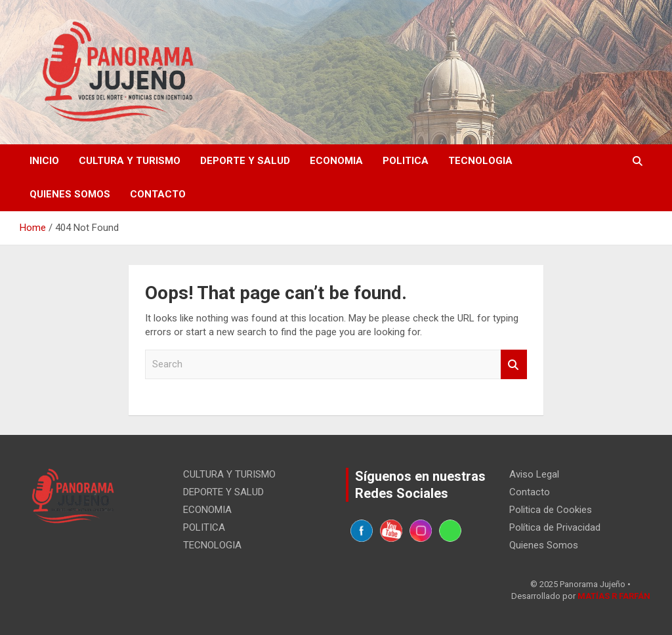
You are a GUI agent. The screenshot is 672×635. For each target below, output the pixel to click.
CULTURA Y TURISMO (130, 161)
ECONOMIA (336, 161)
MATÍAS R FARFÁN (614, 596)
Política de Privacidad (555, 527)
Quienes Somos (70, 194)
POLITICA (406, 161)
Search (514, 364)
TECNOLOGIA (480, 161)
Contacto (158, 194)
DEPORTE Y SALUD (245, 161)
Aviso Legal (534, 474)
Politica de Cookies (551, 510)
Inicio (44, 161)
